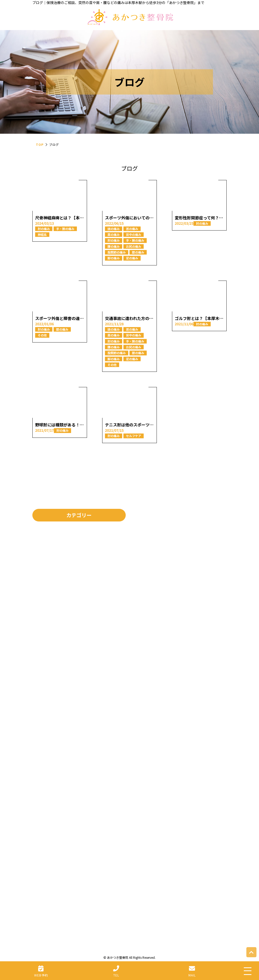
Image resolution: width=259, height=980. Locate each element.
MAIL (192, 975)
